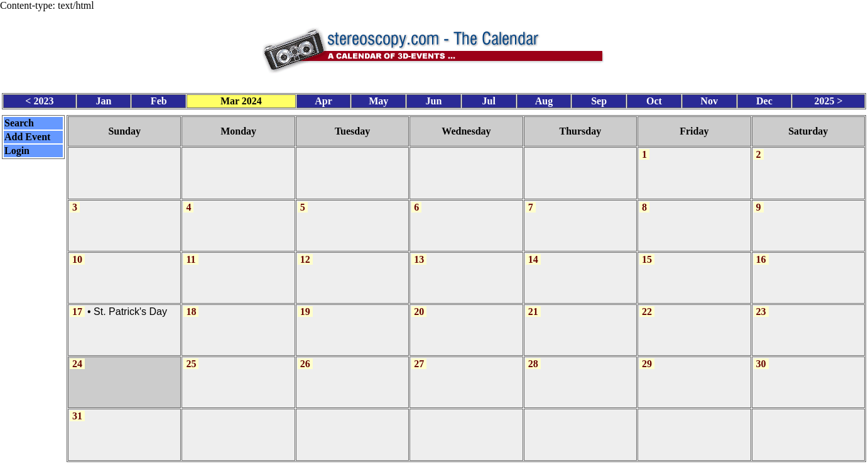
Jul (489, 99)
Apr (323, 99)
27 (419, 356)
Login (17, 148)
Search (19, 120)
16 (761, 253)
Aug (544, 99)
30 (761, 356)
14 (533, 253)
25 (191, 356)
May (378, 99)
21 (533, 305)
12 (305, 253)
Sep (599, 99)
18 (191, 305)
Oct (654, 99)
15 (647, 253)
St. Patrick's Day (130, 305)
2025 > (829, 99)
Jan (104, 99)
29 (647, 356)
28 (533, 356)
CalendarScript (462, 457)
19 (305, 305)
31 (77, 406)
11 (191, 253)
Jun (434, 99)
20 (419, 305)
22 (647, 305)
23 (761, 305)
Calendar (399, 457)
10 (77, 253)
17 (77, 305)
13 (419, 253)
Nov (709, 99)
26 (305, 356)
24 (77, 356)
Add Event (27, 134)
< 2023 (39, 99)
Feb (159, 99)
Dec (764, 99)
